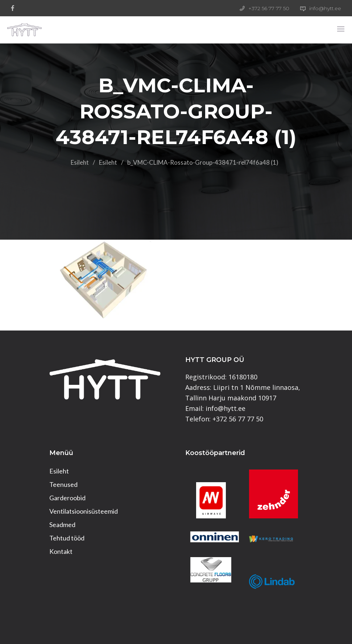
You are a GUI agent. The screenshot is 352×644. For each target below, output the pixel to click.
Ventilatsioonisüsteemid (84, 511)
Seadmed (62, 525)
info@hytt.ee (325, 8)
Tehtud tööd (67, 538)
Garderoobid (67, 498)
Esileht (80, 162)
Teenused (63, 484)
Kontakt (61, 551)
